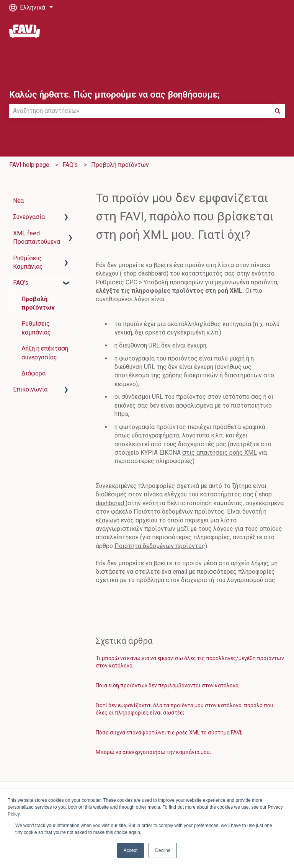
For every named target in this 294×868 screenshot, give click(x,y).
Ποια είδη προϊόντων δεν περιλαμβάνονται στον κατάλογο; (168, 685)
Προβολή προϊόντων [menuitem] (38, 303)
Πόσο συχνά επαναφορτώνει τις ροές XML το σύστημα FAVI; (169, 733)
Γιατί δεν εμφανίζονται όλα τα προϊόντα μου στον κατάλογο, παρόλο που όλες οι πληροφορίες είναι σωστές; (185, 709)
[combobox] (140, 111)
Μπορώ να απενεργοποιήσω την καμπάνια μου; (153, 752)
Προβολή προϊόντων (120, 165)
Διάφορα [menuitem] (33, 373)
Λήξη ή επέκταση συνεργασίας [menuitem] (45, 353)
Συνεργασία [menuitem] (29, 217)
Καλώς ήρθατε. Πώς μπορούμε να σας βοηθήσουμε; (114, 95)
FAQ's (70, 165)
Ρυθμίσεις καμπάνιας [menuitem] (36, 328)
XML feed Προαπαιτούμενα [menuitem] (37, 237)
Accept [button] (131, 850)
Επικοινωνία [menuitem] (30, 389)
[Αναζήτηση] (278, 111)
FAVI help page (29, 165)
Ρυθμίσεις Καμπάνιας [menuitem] (28, 262)
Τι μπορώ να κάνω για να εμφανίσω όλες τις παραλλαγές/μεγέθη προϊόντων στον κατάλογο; (190, 662)
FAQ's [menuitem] (21, 283)
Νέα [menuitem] (18, 201)
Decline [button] (163, 850)
